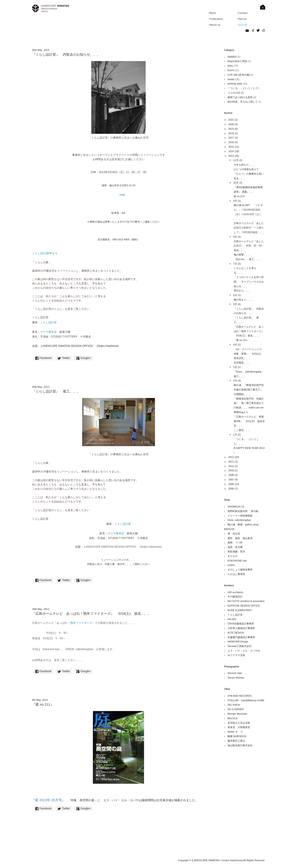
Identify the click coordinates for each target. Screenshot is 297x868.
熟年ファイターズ (81, 623)
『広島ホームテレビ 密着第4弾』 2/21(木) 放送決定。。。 (249, 421)
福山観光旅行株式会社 (240, 745)
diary (230, 66)
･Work (212, 13)
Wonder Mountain (237, 714)
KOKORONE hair (237, 561)
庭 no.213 (239, 196)
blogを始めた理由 (237, 61)
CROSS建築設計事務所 (241, 624)
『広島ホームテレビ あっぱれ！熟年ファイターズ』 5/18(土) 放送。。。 (249, 331)
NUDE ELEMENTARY (240, 610)
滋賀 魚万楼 (235, 547)
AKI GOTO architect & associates (246, 601)
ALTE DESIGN (236, 633)
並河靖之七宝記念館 (239, 723)
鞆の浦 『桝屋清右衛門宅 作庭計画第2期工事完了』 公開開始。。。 (250, 390)
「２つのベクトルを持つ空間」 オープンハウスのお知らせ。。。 (249, 282)
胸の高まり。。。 (244, 300)
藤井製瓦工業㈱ (236, 741)
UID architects (235, 592)
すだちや (233, 556)
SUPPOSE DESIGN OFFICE (244, 606)
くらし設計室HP (42, 253)
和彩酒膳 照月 (236, 552)
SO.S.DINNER (236, 709)
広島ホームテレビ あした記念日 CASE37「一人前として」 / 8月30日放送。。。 (249, 228)
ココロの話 (234, 93)
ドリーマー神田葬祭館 (240, 516)
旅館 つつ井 (235, 542)
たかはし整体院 (236, 574)
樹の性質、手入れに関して (243, 102)
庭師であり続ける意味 (240, 97)
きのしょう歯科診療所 (240, 570)
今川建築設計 (235, 597)
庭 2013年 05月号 (48, 800)
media (231, 79)
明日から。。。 (242, 291)
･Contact (242, 13)
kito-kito (232, 619)
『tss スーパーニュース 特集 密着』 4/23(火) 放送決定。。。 (249, 354)
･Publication (216, 19)
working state (235, 84)
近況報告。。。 (242, 363)
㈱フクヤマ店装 (236, 655)
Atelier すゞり (235, 732)
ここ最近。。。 (242, 430)
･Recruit (242, 19)
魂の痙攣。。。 (242, 255)
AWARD (232, 57)
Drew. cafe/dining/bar (239, 520)
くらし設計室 (48, 322)
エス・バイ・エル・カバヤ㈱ (244, 651)
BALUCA (233, 718)
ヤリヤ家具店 (48, 332)
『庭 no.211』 (242, 340)
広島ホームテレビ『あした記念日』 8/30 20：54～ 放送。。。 (250, 246)
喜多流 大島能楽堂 (239, 727)
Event (231, 70)
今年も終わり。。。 (245, 165)
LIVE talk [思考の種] (239, 75)
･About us (214, 25)
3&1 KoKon (234, 705)
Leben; (231, 565)
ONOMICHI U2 (236, 507)
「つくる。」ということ (241, 88)
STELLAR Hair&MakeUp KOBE (246, 700)
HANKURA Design (238, 642)
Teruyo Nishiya (236, 678)
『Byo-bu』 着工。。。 (248, 259)
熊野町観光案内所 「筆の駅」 (244, 511)
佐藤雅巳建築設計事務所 (241, 637)
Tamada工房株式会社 (240, 646)
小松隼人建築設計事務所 (241, 628)
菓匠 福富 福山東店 (240, 538)
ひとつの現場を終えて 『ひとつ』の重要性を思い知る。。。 (249, 174)
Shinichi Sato (235, 673)
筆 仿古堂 (234, 534)
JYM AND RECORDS (240, 696)
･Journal (242, 25)
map (122, 195)
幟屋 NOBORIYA (237, 736)
